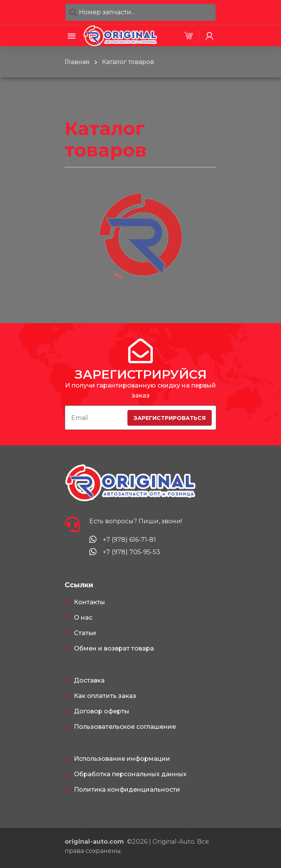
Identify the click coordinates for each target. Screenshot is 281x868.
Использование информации (122, 759)
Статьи (85, 633)
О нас (83, 618)
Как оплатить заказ (105, 696)
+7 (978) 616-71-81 (129, 540)
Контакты (89, 602)
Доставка (89, 680)
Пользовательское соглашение (125, 727)
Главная (77, 62)
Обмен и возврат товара (114, 648)
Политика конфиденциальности (127, 790)
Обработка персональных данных (130, 774)
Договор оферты (102, 711)
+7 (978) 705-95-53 (131, 552)
